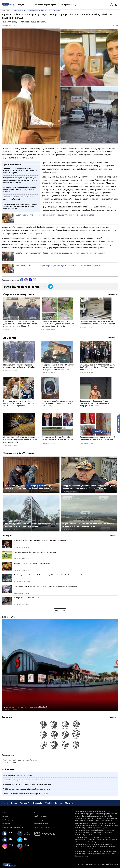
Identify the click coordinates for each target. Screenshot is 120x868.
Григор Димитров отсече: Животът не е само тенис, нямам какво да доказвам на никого (46, 586)
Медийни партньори (40, 816)
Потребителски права (41, 824)
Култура (68, 5)
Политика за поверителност (13, 828)
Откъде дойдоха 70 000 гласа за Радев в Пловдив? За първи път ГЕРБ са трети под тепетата (97, 367)
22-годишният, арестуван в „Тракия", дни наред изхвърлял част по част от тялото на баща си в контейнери (20, 324)
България (29, 5)
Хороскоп (7, 717)
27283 (91, 373)
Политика (39, 5)
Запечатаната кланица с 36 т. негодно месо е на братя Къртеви (27, 785)
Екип (35, 812)
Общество (25, 803)
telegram (30, 280)
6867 (15, 409)
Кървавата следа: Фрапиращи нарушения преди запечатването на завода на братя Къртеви (58, 324)
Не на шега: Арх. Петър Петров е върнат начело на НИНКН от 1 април (57, 438)
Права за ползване (40, 820)
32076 (15, 371)
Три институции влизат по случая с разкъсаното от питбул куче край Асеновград (57, 404)
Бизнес (47, 5)
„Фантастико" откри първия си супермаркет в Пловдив (25, 707)
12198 (91, 409)
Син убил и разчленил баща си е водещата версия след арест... (26, 794)
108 (28, 559)
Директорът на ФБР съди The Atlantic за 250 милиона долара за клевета (40, 541)
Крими (54, 5)
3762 (15, 445)
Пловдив (21, 5)
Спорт (60, 5)
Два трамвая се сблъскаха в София (27, 598)
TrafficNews (115, 25)
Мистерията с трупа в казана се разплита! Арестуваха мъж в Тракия (19, 366)
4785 (53, 409)
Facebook (22, 280)
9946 (53, 330)
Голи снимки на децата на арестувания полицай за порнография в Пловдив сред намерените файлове (28, 487)
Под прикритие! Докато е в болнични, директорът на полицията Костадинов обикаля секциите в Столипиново (58, 368)
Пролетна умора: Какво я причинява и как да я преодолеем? (35, 552)
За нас (4, 812)
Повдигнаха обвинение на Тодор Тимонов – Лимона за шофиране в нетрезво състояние (94, 404)
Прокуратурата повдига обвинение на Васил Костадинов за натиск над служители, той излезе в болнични (88, 487)
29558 (53, 373)
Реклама (5, 816)
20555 (15, 330)
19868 (16, 530)
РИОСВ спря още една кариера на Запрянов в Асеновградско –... (26, 789)
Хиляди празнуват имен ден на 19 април (17, 775)
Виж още (60, 611)
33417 (73, 492)
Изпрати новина (118, 424)
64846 (15, 709)
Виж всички (112, 294)
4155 (53, 443)
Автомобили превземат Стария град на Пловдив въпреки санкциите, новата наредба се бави (21, 440)
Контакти (6, 824)
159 (28, 548)
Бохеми (59, 803)
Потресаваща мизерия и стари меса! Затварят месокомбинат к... (27, 780)
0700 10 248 (49, 834)
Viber (26, 280)
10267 (73, 530)
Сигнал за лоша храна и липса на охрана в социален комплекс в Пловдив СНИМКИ (97, 438)
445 (28, 593)
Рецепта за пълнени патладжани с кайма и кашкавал (33, 564)
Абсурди (69, 803)
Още (75, 5)
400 (28, 605)
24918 (16, 492)
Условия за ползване (9, 820)
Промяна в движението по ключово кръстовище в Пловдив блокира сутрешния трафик (28, 525)
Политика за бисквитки (42, 828)
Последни (7, 535)
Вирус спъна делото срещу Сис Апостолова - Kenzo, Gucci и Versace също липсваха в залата (19, 404)
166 (28, 570)
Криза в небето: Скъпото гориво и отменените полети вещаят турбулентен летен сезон (88, 525)
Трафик (49, 803)
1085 (28, 582)
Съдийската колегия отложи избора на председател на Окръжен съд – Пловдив (98, 323)
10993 (91, 443)
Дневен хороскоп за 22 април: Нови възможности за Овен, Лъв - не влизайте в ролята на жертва (48, 575)
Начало (5, 803)
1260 (91, 327)
